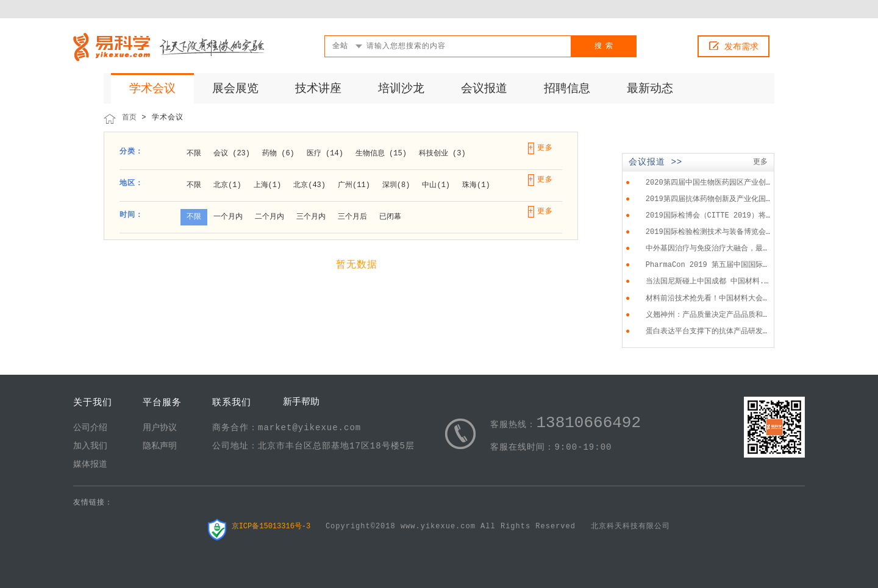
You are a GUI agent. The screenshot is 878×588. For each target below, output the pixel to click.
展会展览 (235, 89)
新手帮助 (301, 402)
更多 (760, 162)
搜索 (605, 46)
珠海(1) (476, 185)
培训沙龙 (401, 89)
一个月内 (228, 217)
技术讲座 (318, 89)
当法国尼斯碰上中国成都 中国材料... (709, 282)
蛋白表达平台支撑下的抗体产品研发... (711, 331)
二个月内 (269, 217)
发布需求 (741, 47)
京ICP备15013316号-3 (271, 526)
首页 (129, 118)
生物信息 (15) (381, 154)
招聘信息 (567, 89)
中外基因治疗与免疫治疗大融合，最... (711, 249)
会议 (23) (232, 154)
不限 (194, 154)
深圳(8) (396, 185)
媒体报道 (90, 464)
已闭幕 (390, 217)
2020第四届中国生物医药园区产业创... (712, 183)
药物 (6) (278, 154)
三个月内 (311, 217)
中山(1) (436, 185)
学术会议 (152, 89)
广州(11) (354, 185)
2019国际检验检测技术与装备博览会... (712, 232)
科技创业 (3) (442, 154)
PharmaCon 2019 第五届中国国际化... (715, 265)
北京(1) (227, 185)
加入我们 (90, 446)
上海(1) (268, 185)
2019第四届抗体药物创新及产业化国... (712, 199)
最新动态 (650, 89)
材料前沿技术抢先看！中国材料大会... (711, 299)
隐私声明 (160, 446)
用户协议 (160, 428)
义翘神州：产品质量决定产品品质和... (711, 315)
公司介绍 (90, 428)
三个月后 (352, 217)
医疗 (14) (325, 154)
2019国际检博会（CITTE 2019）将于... (716, 216)
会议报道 (484, 89)
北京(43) (309, 185)
